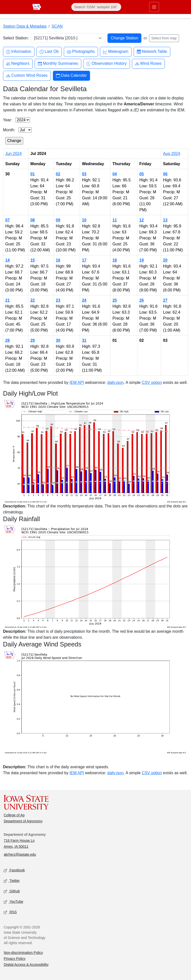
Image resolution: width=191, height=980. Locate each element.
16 (58, 260)
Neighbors (18, 64)
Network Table (152, 52)
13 (165, 220)
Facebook (14, 870)
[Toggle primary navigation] (154, 7)
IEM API (77, 383)
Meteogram (116, 52)
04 (115, 174)
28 (7, 340)
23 (58, 300)
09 (58, 220)
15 (33, 260)
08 (33, 220)
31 (84, 340)
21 (7, 300)
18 (115, 260)
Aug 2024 (172, 154)
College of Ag (14, 815)
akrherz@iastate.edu (20, 854)
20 (165, 260)
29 (33, 340)
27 (165, 300)
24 (84, 300)
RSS (10, 912)
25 (115, 300)
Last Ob (49, 52)
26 (142, 300)
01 (33, 174)
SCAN (57, 26)
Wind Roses (148, 64)
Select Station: (16, 38)
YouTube (13, 902)
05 (142, 174)
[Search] (96, 7)
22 (33, 300)
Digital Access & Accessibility (26, 965)
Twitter (12, 881)
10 (84, 220)
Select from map (164, 38)
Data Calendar (71, 76)
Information (19, 52)
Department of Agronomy (23, 821)
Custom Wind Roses (27, 76)
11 (115, 220)
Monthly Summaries (58, 64)
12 (142, 220)
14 (7, 260)
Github (12, 891)
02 (58, 174)
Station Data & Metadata (25, 26)
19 (142, 260)
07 (7, 220)
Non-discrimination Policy (23, 953)
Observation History (107, 64)
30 (58, 340)
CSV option (152, 383)
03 (84, 174)
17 (84, 260)
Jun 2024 (13, 154)
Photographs (81, 52)
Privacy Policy (15, 959)
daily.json (115, 383)
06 (165, 174)
